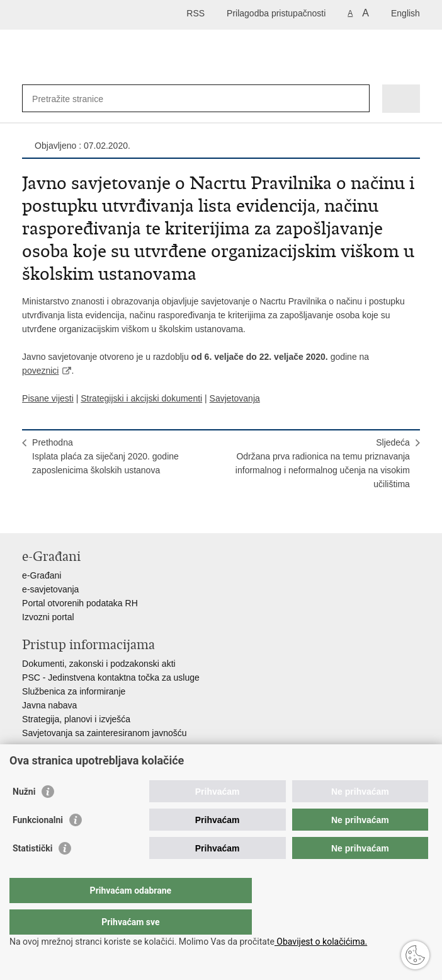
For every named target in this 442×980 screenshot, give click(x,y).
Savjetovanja (235, 398)
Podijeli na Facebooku (56, 513)
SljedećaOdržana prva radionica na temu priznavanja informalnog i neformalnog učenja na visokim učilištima (323, 463)
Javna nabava (49, 705)
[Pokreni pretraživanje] (357, 99)
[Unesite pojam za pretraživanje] (78, 99)
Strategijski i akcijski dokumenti (141, 398)
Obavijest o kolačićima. (321, 942)
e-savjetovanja (50, 589)
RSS (195, 13)
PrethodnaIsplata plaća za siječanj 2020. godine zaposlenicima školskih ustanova (105, 456)
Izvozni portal (48, 617)
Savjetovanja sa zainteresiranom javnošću (104, 733)
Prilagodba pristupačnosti (276, 13)
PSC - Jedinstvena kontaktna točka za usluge (111, 677)
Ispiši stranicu (29, 513)
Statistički (32, 873)
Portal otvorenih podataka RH (80, 603)
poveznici (40, 371)
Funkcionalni (38, 845)
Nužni (24, 817)
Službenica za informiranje (74, 691)
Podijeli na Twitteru (83, 513)
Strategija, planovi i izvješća (76, 719)
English (405, 13)
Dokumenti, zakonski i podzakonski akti (99, 664)
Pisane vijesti (48, 398)
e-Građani (42, 575)
